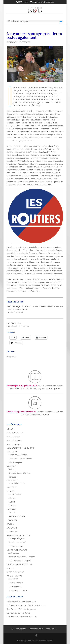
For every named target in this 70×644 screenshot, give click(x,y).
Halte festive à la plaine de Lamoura (21, 601)
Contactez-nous (36, 629)
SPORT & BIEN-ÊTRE (15, 572)
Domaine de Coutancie (18, 542)
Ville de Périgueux (16, 462)
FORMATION (12, 532)
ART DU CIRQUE (15, 494)
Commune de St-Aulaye (18, 455)
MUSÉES (12, 502)
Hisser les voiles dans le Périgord (22, 557)
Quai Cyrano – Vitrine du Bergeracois (21, 609)
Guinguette (13, 477)
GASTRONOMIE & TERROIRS (18, 42)
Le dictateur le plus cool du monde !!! (21, 617)
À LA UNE (11, 429)
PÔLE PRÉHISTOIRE (17, 484)
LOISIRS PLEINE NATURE (17, 550)
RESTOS (10, 568)
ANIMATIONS (12, 452)
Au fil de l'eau (14, 553)
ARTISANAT (11, 487)
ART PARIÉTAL (13, 481)
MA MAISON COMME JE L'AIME (19, 564)
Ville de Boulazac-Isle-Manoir (20, 459)
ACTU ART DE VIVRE (15, 433)
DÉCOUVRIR (12, 510)
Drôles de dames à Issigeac (20, 473)
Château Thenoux (16, 583)
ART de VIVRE (12, 466)
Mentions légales (18, 629)
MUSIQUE (12, 506)
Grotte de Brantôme (17, 516)
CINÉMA (12, 498)
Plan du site (51, 629)
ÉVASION (10, 524)
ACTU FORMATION (14, 444)
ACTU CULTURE (13, 436)
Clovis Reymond (15, 586)
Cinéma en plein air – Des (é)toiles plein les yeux (26, 605)
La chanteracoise (15, 546)
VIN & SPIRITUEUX (14, 576)
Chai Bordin (13, 579)
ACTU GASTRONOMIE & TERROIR (20, 448)
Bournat (12, 469)
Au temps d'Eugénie (16, 538)
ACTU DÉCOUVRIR (14, 440)
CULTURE (11, 491)
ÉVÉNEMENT (12, 528)
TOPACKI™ (30, 641)
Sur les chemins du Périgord (20, 561)
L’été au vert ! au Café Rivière (18, 613)
